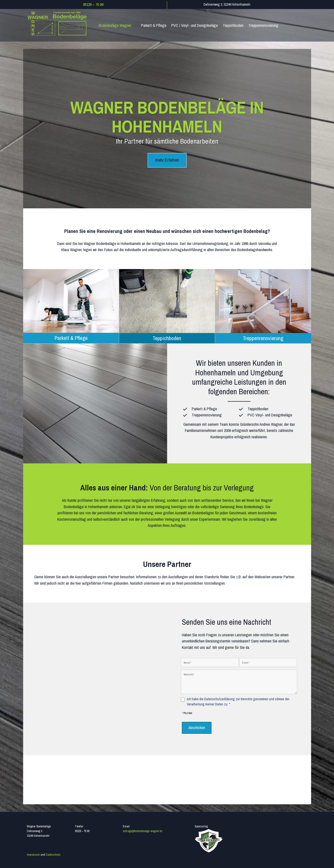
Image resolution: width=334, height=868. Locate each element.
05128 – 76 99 (93, 4)
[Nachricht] (239, 681)
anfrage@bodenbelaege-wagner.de (143, 830)
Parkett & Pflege (71, 336)
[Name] (210, 662)
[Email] (268, 662)
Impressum (33, 853)
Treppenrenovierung (263, 337)
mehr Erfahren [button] (167, 160)
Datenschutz (53, 853)
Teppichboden (167, 337)
